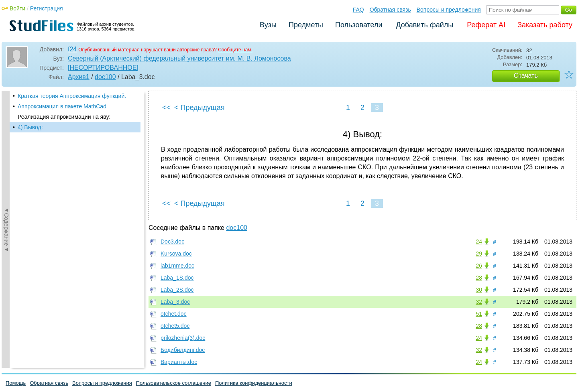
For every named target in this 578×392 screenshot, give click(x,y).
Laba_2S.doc (177, 290)
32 (479, 302)
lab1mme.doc (177, 266)
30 (479, 290)
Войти (17, 8)
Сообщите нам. (235, 50)
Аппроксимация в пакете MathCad (62, 106)
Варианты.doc (179, 362)
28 (479, 278)
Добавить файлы (424, 25)
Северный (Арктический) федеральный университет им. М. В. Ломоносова (179, 58)
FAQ (358, 10)
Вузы (268, 25)
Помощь (16, 383)
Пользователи (359, 25)
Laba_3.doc (175, 302)
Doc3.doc (172, 242)
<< (166, 108)
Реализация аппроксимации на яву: (64, 117)
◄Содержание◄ (6, 230)
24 (479, 242)
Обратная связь (390, 10)
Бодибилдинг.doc (183, 350)
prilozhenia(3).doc (183, 338)
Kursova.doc (176, 254)
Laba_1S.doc (177, 278)
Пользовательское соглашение (174, 383)
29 (479, 254)
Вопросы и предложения (449, 10)
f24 (72, 49)
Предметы (306, 25)
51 (479, 314)
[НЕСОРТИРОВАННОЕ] (103, 68)
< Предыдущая (199, 108)
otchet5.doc (175, 326)
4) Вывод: (30, 127)
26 (479, 266)
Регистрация (47, 8)
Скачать (526, 76)
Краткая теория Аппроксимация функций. (72, 96)
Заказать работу (545, 25)
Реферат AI (486, 25)
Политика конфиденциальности (254, 383)
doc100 (105, 77)
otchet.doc (174, 314)
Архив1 (79, 77)
